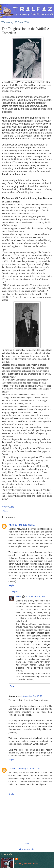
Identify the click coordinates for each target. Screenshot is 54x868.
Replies (15, 591)
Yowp (18, 597)
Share (5, 511)
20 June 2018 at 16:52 (32, 696)
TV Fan (12, 769)
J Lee (11, 525)
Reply (11, 585)
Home (27, 844)
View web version (27, 849)
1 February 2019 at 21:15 (28, 769)
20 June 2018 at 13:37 (25, 525)
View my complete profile (27, 864)
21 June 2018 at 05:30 (36, 597)
